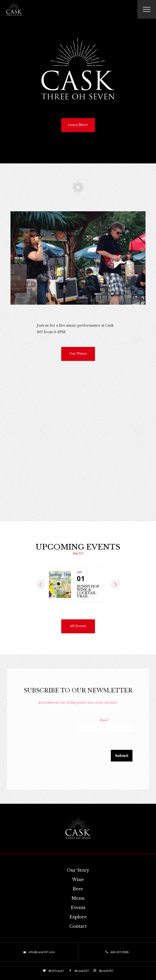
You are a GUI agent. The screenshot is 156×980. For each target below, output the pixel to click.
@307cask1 (56, 971)
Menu (78, 898)
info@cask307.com (42, 952)
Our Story (78, 870)
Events (78, 908)
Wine (78, 880)
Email (105, 720)
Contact (78, 926)
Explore (78, 917)
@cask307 (81, 971)
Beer (78, 889)
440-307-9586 (119, 952)
